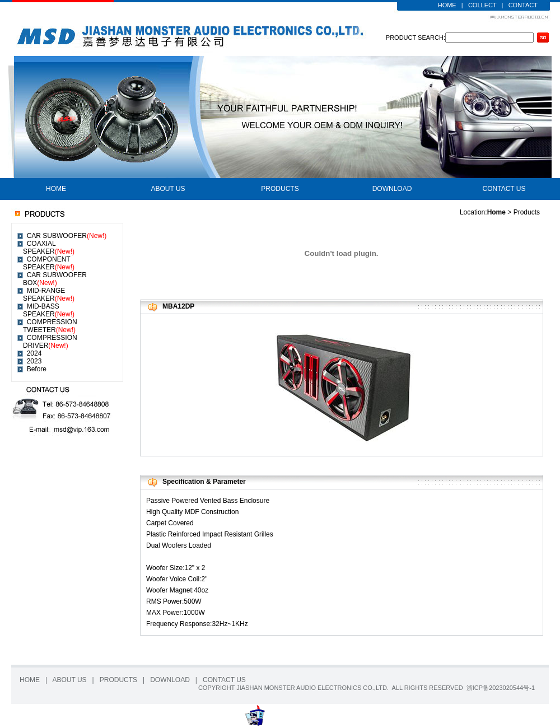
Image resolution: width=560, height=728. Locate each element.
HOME (447, 5)
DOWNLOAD (392, 189)
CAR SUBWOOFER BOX (55, 279)
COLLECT (482, 5)
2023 (34, 361)
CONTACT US (504, 189)
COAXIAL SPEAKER (49, 248)
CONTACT (523, 5)
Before (37, 369)
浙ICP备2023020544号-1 (501, 688)
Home (496, 212)
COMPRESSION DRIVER (50, 342)
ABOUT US (168, 189)
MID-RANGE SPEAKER (49, 295)
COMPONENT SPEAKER (49, 263)
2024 (34, 353)
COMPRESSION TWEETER (50, 326)
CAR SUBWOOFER (67, 236)
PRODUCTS (280, 189)
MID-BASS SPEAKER (49, 310)
